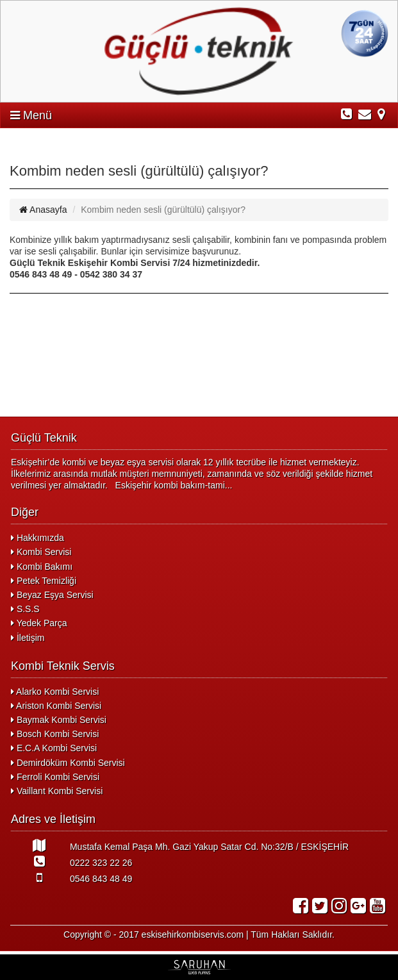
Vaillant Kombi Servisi (57, 791)
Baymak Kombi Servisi (59, 720)
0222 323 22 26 (71, 861)
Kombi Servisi (41, 552)
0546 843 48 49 (71, 877)
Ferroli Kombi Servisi (55, 777)
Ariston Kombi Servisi (56, 706)
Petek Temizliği (44, 581)
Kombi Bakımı (42, 567)
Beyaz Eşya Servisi (52, 595)
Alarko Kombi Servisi (55, 692)
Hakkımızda (37, 538)
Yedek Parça (39, 623)
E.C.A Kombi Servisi (54, 748)
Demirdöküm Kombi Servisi (68, 763)
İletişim (28, 638)
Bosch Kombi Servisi (55, 734)
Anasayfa (43, 210)
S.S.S (25, 609)
